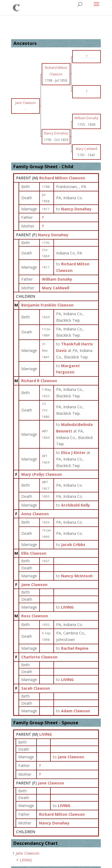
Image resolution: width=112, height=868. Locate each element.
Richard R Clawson (39, 381)
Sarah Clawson (36, 688)
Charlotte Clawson (39, 657)
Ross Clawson (35, 616)
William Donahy (57, 279)
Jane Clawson (34, 585)
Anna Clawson (35, 514)
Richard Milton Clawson (62, 178)
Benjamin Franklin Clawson (47, 305)
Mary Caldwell (56, 288)
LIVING (46, 734)
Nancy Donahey (53, 235)
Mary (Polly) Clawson (42, 474)
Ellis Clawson (34, 553)
